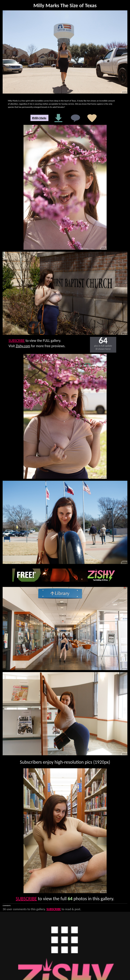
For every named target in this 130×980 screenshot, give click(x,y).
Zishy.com (23, 346)
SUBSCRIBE (17, 341)
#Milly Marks (39, 118)
